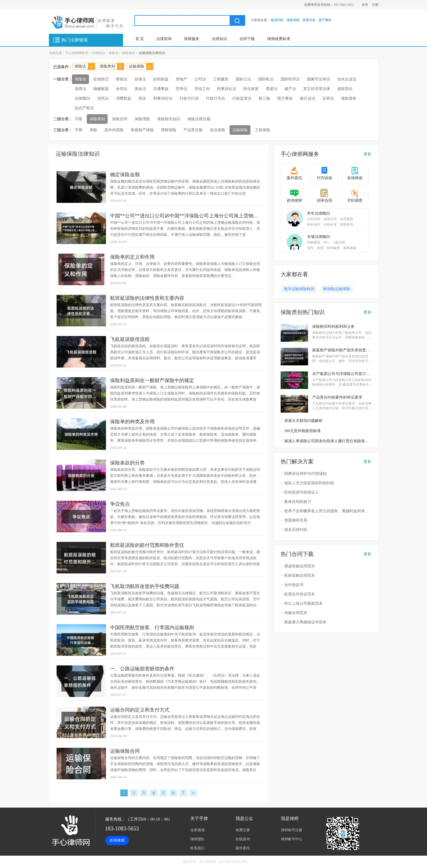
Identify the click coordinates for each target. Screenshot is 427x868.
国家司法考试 (319, 79)
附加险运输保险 (337, 289)
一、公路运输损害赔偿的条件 (142, 669)
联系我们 (197, 848)
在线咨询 (243, 839)
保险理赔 (293, 20)
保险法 (113, 53)
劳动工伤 (202, 89)
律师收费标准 (279, 39)
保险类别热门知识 (303, 312)
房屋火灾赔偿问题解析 (303, 421)
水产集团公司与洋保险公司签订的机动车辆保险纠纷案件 (342, 374)
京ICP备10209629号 (233, 862)
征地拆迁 (101, 79)
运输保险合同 (125, 751)
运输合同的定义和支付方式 (140, 710)
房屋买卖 (309, 20)
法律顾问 (82, 98)
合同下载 (247, 39)
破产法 (290, 89)
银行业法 (308, 98)
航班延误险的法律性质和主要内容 (147, 298)
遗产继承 (325, 20)
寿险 (93, 130)
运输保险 (136, 66)
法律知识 (219, 39)
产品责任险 (193, 130)
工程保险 (263, 130)
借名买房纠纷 (296, 530)
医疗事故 (285, 98)
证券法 (328, 98)
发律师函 (355, 178)
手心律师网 (208, 862)
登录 (365, 5)
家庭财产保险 (142, 130)
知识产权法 (84, 108)
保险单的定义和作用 (132, 257)
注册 (375, 5)
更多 (367, 154)
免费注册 (243, 830)
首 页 (140, 39)
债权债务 (349, 98)
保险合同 (120, 119)
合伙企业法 (347, 79)
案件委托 (294, 178)
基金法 (140, 89)
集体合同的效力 (298, 502)
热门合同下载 (297, 554)
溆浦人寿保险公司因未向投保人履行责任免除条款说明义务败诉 (328, 441)
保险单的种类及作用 (132, 422)
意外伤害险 (114, 130)
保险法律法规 (199, 119)
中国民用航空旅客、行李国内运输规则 (152, 628)
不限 (79, 119)
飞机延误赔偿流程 (130, 339)
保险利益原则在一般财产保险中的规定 (152, 380)
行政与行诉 (189, 98)
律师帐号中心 (292, 839)
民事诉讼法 (227, 89)
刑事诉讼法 (163, 98)
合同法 (122, 89)
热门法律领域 (74, 40)
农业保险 (217, 130)
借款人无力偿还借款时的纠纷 (309, 483)
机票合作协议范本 (300, 594)
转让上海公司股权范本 (303, 604)
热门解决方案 (297, 461)
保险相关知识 (169, 119)
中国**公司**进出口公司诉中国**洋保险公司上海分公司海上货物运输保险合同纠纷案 (187, 216)
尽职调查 (355, 201)
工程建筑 (221, 79)
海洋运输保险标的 (299, 289)
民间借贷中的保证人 (302, 492)
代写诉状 (325, 178)
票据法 (272, 89)
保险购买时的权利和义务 (333, 327)
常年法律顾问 (319, 213)
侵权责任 (345, 89)
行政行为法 (216, 98)
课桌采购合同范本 (300, 566)
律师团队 (197, 839)
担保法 (140, 79)
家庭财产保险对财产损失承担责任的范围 (342, 350)
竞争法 (182, 89)
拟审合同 (325, 201)
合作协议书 (294, 585)
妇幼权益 (161, 79)
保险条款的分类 (127, 463)
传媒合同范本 (296, 613)
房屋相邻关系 (296, 520)
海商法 (80, 89)
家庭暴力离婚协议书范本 (305, 622)
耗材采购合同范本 (300, 576)
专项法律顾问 (319, 237)
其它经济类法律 (317, 89)
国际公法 (243, 79)
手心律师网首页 (77, 53)
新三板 (264, 98)
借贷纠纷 (277, 20)
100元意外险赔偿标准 (302, 431)
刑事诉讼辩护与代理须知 (305, 474)
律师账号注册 (292, 830)
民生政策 (251, 89)
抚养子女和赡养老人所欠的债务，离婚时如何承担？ (328, 511)
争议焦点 (120, 504)
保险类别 (129, 53)
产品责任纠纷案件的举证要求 (337, 397)
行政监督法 (242, 98)
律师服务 (192, 39)
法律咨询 (164, 39)
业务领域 (197, 830)
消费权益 (124, 98)
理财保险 (169, 130)
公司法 (200, 79)
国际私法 (266, 79)
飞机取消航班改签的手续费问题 (145, 586)
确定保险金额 (125, 175)
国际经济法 (290, 79)
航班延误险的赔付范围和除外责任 (147, 545)
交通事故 (161, 89)
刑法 (142, 98)
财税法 (122, 79)
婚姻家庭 (101, 89)
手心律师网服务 (300, 154)
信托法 (103, 98)
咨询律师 (294, 201)
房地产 (182, 79)
